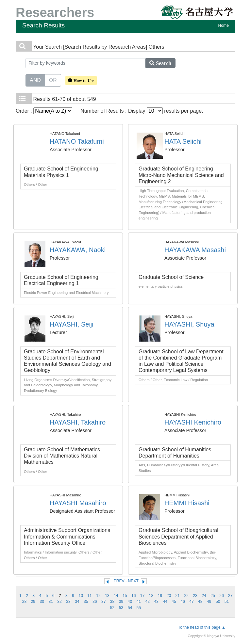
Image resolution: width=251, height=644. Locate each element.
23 (195, 596)
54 (130, 608)
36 (95, 602)
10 (81, 596)
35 (86, 602)
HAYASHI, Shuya (189, 324)
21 (178, 596)
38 (112, 602)
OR (53, 80)
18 (151, 596)
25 (213, 596)
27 (230, 596)
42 (148, 602)
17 (142, 596)
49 (209, 602)
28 (25, 602)
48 (200, 602)
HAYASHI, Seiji (72, 324)
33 (68, 602)
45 (174, 602)
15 (125, 596)
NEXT (133, 581)
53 (121, 608)
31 (51, 602)
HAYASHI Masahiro (78, 503)
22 (186, 596)
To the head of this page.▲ (202, 627)
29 (33, 602)
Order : (44, 111)
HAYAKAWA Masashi (195, 250)
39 (121, 602)
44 (165, 602)
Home (224, 25)
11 (90, 596)
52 (112, 608)
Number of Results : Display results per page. (142, 111)
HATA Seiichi (183, 141)
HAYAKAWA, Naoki (78, 250)
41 (139, 602)
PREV (119, 581)
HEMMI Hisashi (187, 503)
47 (192, 602)
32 (59, 602)
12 (98, 596)
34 (77, 602)
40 (130, 602)
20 (169, 596)
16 (134, 596)
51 (227, 602)
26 (222, 596)
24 (204, 596)
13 (107, 596)
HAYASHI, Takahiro (78, 422)
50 (218, 602)
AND (35, 80)
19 (160, 596)
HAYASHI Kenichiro (193, 422)
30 (42, 602)
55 (139, 608)
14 (116, 596)
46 (183, 602)
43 (156, 602)
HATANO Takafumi (77, 141)
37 (104, 602)
